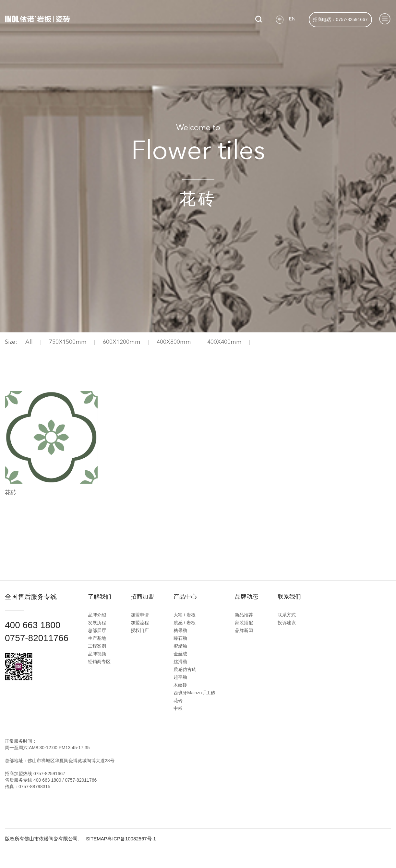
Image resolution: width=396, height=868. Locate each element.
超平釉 (180, 677)
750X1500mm (68, 342)
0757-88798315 (34, 787)
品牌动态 (246, 597)
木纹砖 (180, 685)
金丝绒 (180, 654)
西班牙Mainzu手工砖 (194, 693)
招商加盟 (142, 597)
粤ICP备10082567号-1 (132, 839)
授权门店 (140, 630)
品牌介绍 (97, 615)
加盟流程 (140, 623)
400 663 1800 (33, 625)
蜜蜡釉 (180, 646)
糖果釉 (180, 630)
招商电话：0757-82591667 (340, 19)
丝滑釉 (180, 662)
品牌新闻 (244, 630)
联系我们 (289, 597)
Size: (11, 342)
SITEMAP (97, 839)
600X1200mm (122, 342)
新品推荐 (244, 615)
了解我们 (100, 597)
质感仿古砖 (185, 669)
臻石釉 (180, 638)
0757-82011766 (37, 638)
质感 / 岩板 (185, 623)
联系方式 (287, 615)
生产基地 (97, 638)
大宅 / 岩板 (185, 615)
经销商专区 (99, 662)
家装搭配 (244, 623)
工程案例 (97, 646)
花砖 (178, 701)
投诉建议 (287, 623)
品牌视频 (97, 654)
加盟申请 (140, 615)
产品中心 (185, 597)
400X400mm (224, 342)
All (29, 342)
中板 (178, 708)
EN (292, 19)
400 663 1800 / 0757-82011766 (65, 780)
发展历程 (97, 623)
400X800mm (174, 342)
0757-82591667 (49, 774)
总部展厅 (97, 630)
